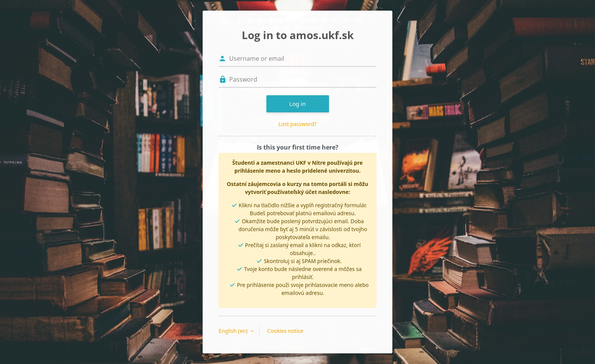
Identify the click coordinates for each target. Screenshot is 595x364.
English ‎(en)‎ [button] (234, 331)
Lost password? (298, 124)
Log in (297, 104)
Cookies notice (285, 331)
